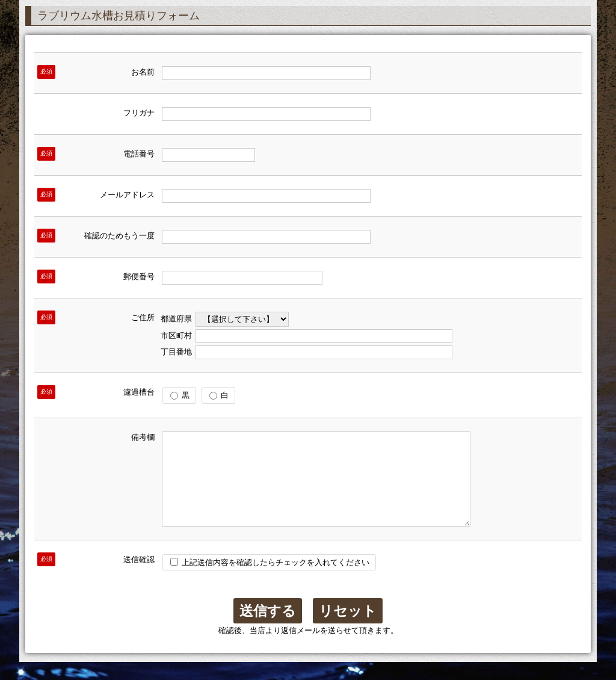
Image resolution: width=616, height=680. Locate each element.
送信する (268, 629)
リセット (348, 629)
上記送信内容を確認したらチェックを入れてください (270, 580)
